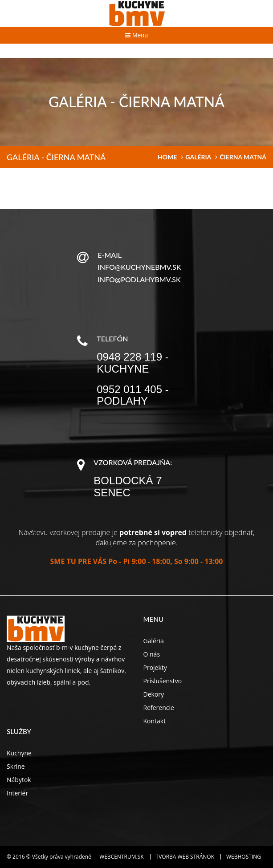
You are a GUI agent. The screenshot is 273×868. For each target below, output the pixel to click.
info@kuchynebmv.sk (139, 267)
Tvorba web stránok (185, 857)
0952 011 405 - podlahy (132, 395)
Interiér (17, 793)
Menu (136, 35)
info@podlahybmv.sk (139, 279)
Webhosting (244, 857)
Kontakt (155, 721)
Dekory (154, 694)
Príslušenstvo (163, 681)
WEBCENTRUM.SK (121, 857)
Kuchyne (19, 753)
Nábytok (19, 780)
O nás (152, 654)
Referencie (159, 708)
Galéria (198, 157)
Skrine (16, 766)
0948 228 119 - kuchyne (132, 363)
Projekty (155, 667)
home (167, 157)
